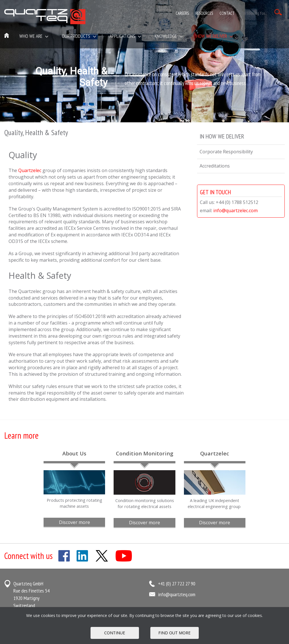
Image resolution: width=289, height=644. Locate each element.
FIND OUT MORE (174, 633)
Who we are (34, 36)
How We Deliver (215, 36)
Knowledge (169, 36)
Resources (204, 13)
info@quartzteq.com (177, 594)
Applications (125, 36)
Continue (115, 633)
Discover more (74, 522)
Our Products (79, 36)
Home (7, 36)
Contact (227, 13)
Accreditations (215, 166)
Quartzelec (30, 170)
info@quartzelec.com (235, 210)
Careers (182, 13)
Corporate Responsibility (226, 152)
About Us (74, 453)
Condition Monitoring (145, 453)
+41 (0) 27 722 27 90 (177, 584)
